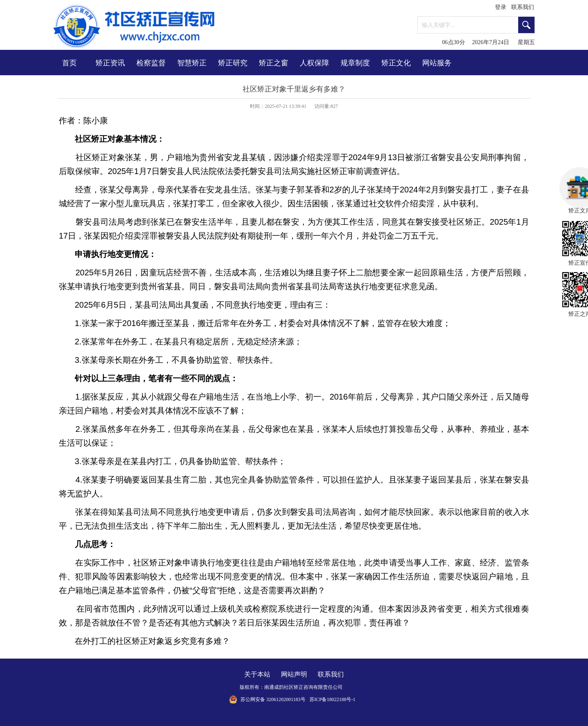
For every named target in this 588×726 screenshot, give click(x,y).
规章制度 (355, 63)
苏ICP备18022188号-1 (333, 699)
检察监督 (151, 63)
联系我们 (523, 7)
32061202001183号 (286, 699)
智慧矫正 (192, 63)
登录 (501, 7)
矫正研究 (233, 63)
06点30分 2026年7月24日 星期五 (489, 42)
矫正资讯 (110, 63)
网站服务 (437, 63)
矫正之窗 (274, 63)
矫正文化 (396, 63)
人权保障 (314, 63)
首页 (69, 63)
